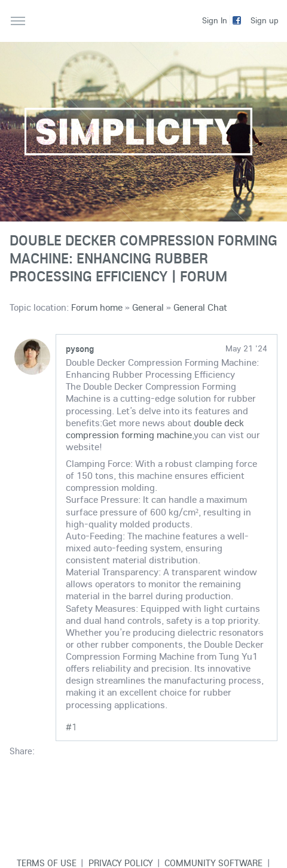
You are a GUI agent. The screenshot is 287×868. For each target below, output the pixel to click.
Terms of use (47, 863)
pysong (80, 348)
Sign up (265, 20)
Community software (213, 863)
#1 (71, 727)
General (148, 307)
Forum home (97, 307)
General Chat (200, 307)
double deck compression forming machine (155, 429)
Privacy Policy (121, 863)
